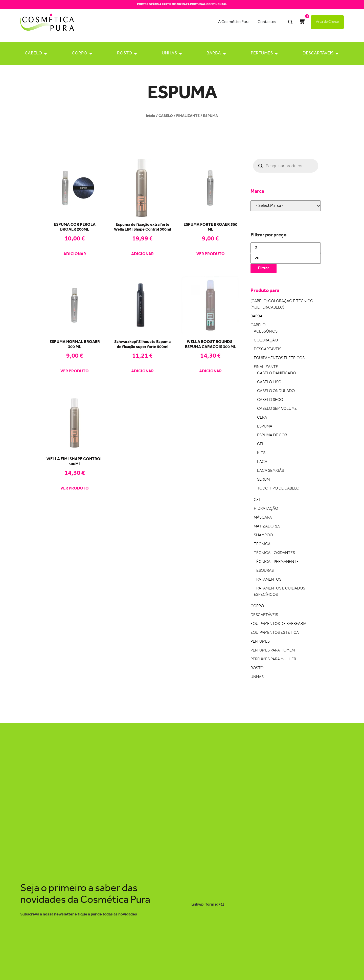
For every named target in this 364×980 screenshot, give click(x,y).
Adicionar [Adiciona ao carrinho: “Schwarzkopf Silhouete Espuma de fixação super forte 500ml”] (142, 372)
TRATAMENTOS (268, 580)
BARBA (214, 53)
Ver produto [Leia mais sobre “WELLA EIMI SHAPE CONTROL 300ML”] (75, 489)
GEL (261, 444)
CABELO (33, 53)
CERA (262, 418)
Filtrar (264, 268)
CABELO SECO (270, 400)
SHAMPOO (263, 535)
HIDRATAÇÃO (266, 509)
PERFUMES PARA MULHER (273, 659)
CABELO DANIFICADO (277, 373)
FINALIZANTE (188, 116)
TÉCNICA (262, 544)
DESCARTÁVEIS (318, 53)
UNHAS (169, 53)
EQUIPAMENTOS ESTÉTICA (275, 633)
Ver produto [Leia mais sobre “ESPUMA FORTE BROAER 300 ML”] (211, 255)
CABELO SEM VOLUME (277, 409)
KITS (261, 453)
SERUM (263, 480)
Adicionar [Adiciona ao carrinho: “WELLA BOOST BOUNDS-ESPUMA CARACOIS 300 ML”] (210, 372)
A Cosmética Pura (234, 22)
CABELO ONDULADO (276, 391)
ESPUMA (265, 427)
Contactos (267, 22)
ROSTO (124, 53)
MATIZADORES (267, 527)
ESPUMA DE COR (272, 435)
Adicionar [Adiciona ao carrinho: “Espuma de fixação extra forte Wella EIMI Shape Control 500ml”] (142, 255)
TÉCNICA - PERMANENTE (276, 562)
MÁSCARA (263, 518)
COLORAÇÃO (266, 341)
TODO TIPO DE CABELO (278, 489)
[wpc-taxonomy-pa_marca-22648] (286, 206)
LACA (262, 462)
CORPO (79, 53)
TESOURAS (264, 571)
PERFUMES (262, 53)
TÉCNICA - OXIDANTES (274, 553)
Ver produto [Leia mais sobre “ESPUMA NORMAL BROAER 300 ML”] (75, 372)
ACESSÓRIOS (266, 332)
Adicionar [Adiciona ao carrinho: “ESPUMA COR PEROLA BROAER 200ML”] (75, 255)
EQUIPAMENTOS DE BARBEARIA (278, 624)
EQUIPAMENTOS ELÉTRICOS (279, 358)
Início (151, 116)
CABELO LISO (269, 382)
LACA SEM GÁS (270, 471)
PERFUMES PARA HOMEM (273, 651)
